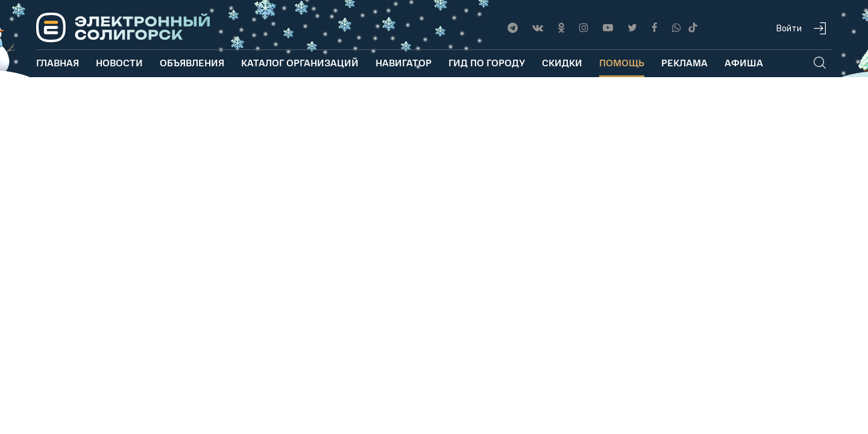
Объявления (192, 62)
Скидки (562, 62)
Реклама (684, 62)
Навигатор (404, 62)
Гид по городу (487, 62)
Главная (58, 62)
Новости (119, 62)
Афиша (744, 62)
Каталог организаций (300, 62)
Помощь (622, 62)
